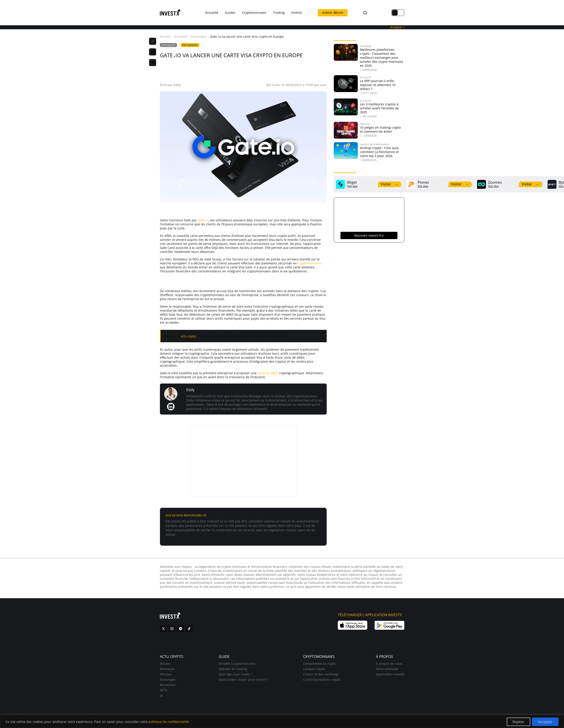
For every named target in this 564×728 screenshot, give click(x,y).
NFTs (164, 690)
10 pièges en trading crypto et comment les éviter (380, 129)
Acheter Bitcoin (333, 13)
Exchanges (199, 37)
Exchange (366, 46)
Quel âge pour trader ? (236, 674)
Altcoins (166, 674)
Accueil (165, 37)
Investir (297, 13)
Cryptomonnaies (254, 13)
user (323, 85)
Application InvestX (390, 674)
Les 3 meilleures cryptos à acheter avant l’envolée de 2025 (379, 108)
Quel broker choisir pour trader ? (243, 680)
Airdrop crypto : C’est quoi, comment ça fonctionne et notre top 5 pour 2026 (380, 152)
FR (373, 13)
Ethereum (167, 669)
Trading (279, 13)
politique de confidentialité (169, 722)
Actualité (212, 13)
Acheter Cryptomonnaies (237, 664)
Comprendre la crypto (319, 664)
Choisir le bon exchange (321, 674)
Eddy (177, 85)
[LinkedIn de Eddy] (171, 407)
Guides (230, 13)
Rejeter (519, 722)
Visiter (389, 184)
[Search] (365, 13)
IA (161, 696)
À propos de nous (389, 664)
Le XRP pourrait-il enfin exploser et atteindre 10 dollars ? (378, 85)
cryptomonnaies (310, 263)
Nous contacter (387, 669)
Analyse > (397, 27)
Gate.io (203, 220)
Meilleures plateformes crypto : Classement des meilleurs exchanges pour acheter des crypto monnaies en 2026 (382, 58)
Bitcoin (165, 664)
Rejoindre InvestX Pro (369, 235)
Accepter (545, 722)
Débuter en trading (233, 669)
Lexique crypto (314, 669)
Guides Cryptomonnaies (374, 144)
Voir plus (352, 186)
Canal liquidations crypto (322, 680)
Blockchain (168, 685)
